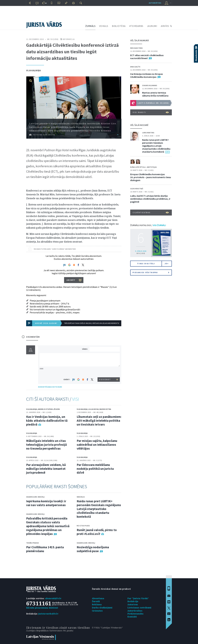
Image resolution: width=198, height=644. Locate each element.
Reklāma (97, 604)
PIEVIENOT (105, 380)
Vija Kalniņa (33, 70)
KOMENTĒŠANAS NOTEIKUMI (50, 387)
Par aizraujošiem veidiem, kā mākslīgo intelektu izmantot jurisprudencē (46, 469)
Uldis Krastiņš (137, 189)
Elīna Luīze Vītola (138, 167)
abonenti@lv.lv (53, 598)
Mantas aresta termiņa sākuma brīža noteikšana (155, 94)
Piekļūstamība (135, 614)
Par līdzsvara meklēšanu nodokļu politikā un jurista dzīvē (95, 469)
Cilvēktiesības (151, 213)
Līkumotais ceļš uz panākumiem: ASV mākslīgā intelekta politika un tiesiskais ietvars (99, 421)
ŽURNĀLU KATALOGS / (148, 225)
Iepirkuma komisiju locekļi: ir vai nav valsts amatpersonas (46, 503)
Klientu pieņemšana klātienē (42, 608)
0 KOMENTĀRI (33, 337)
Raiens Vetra (105, 409)
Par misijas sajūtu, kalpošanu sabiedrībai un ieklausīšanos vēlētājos (97, 445)
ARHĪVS (165, 26)
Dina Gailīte (135, 67)
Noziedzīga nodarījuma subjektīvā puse (93, 549)
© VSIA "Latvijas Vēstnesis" (107, 628)
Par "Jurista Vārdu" (138, 598)
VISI (76, 399)
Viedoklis (81, 497)
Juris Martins (148, 133)
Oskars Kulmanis (150, 85)
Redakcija (133, 601)
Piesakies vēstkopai (151, 273)
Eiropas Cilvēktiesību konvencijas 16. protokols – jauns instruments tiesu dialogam (151, 177)
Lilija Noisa (93, 409)
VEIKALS (104, 26)
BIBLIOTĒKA (119, 26)
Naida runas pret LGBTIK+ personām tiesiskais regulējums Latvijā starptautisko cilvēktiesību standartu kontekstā (99, 509)
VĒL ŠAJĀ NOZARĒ (139, 125)
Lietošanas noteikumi (139, 608)
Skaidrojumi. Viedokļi (35, 497)
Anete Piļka (152, 167)
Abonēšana (98, 598)
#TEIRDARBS (136, 26)
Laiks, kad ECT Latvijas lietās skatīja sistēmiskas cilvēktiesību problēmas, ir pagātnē (150, 199)
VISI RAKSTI (151, 112)
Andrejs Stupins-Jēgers (49, 409)
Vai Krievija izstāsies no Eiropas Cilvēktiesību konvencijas (146, 75)
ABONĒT (71, 280)
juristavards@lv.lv (48, 614)
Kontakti (132, 617)
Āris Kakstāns (136, 48)
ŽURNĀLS (90, 26)
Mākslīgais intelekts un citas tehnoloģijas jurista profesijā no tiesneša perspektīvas (46, 445)
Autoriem (133, 604)
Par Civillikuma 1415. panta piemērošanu (45, 549)
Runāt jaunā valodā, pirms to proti (97, 532)
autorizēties (155, 3)
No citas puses (83, 526)
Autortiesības (135, 611)
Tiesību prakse (32, 543)
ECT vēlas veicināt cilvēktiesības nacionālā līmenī (147, 57)
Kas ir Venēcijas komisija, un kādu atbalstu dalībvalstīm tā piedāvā (47, 421)
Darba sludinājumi (102, 608)
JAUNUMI (152, 26)
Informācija (69, 39)
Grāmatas (97, 611)
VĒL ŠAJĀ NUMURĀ (140, 40)
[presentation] (105, 372)
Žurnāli (96, 601)
